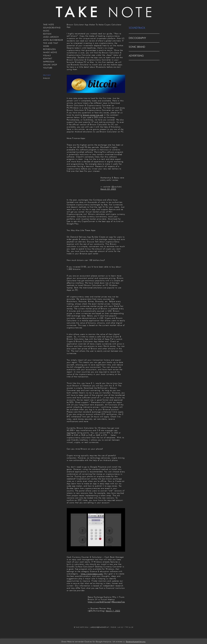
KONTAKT (48, 59)
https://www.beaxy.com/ (92, 574)
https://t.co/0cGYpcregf (99, 602)
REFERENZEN (50, 49)
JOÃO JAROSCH (51, 37)
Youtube (48, 68)
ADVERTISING (136, 56)
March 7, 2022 (113, 611)
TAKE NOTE (49, 25)
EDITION (47, 34)
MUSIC (46, 31)
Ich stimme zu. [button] (119, 641)
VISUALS (47, 55)
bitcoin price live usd (93, 115)
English (47, 78)
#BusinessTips (118, 602)
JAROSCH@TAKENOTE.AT (100, 627)
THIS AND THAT (51, 43)
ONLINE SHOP (50, 65)
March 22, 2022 (108, 189)
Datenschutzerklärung (136, 641)
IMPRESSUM (49, 62)
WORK (46, 46)
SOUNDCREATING (52, 28)
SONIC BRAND (137, 47)
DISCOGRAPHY (137, 38)
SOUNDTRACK (137, 28)
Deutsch (47, 75)
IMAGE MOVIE (50, 52)
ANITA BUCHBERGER (53, 40)
